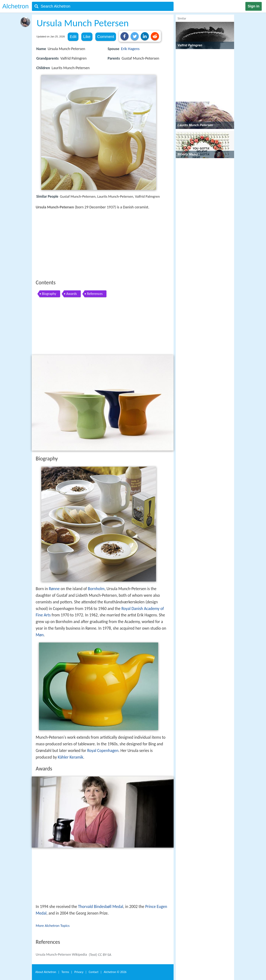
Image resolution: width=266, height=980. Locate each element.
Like (87, 37)
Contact (94, 972)
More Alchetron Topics (53, 926)
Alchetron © (115, 972)
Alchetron (15, 6)
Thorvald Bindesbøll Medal (101, 907)
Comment (106, 37)
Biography (49, 294)
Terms (65, 972)
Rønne (54, 589)
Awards (72, 294)
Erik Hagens (130, 49)
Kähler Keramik (71, 757)
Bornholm (96, 589)
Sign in (254, 6)
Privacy (79, 972)
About (46, 972)
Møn (40, 635)
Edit (73, 37)
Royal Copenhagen (103, 751)
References (95, 294)
